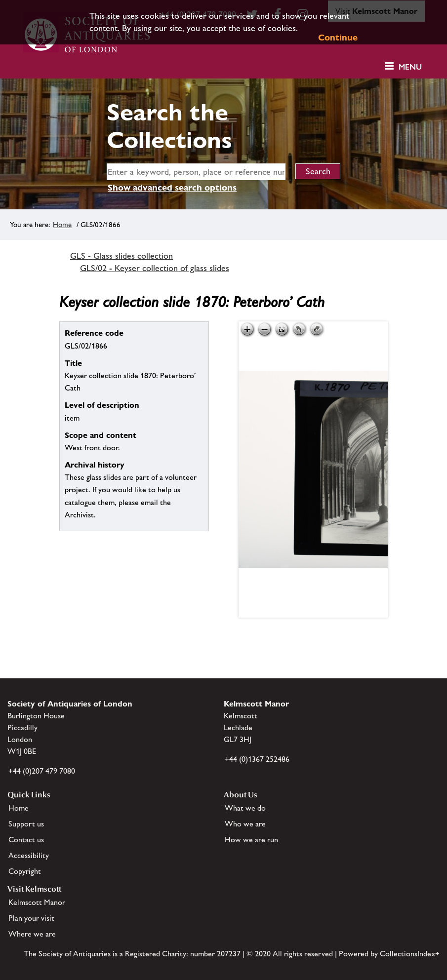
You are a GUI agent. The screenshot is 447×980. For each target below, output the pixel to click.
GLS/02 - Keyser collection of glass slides (155, 268)
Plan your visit (31, 918)
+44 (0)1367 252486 (257, 759)
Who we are (245, 824)
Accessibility (29, 855)
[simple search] (196, 172)
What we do (245, 808)
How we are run (251, 840)
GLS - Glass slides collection (122, 256)
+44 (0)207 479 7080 (42, 771)
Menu (410, 67)
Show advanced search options (172, 187)
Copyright (25, 871)
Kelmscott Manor (37, 902)
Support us (26, 824)
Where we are (32, 934)
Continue (338, 37)
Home (62, 224)
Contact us (26, 840)
